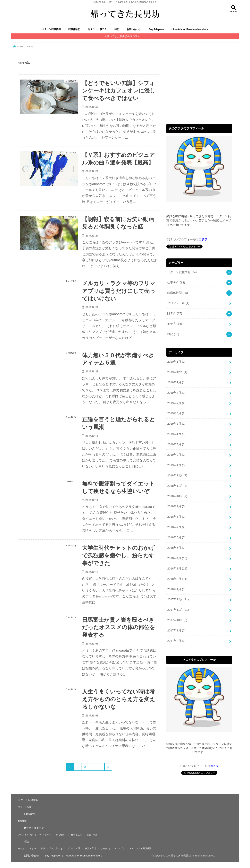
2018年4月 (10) (177, 558)
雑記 (117, 29)
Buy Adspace (156, 29)
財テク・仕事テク (97, 29)
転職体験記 (74, 29)
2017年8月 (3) (176, 641)
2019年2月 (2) (176, 455)
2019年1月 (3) (176, 465)
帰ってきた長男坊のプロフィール (126, 36)
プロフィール (178, 303)
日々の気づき (56, 848)
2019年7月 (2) (176, 403)
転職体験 (22, 820)
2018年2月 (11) (177, 579)
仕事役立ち (76, 834)
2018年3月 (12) (177, 568)
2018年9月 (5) (176, 506)
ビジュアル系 (74, 848)
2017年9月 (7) (176, 630)
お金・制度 (92, 834)
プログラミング (25, 834)
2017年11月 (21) (178, 610)
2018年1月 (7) (176, 589)
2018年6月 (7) (176, 537)
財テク (175, 313)
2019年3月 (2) (176, 444)
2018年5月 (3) (176, 548)
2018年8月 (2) (176, 517)
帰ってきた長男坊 (181, 855)
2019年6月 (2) (176, 413)
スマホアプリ (118, 848)
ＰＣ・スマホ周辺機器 (140, 848)
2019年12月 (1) (177, 372)
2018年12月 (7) (177, 475)
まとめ (33, 848)
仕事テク (176, 282)
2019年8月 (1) (176, 393)
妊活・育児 (91, 848)
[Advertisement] (199, 88)
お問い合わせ (134, 29)
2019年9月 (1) (176, 382)
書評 (43, 848)
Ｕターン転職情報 (51, 29)
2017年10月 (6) (177, 620)
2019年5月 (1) (176, 424)
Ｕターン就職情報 (182, 272)
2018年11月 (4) (177, 486)
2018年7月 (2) (176, 527)
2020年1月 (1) (176, 361)
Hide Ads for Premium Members (190, 29)
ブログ (104, 848)
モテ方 (175, 324)
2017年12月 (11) (178, 599)
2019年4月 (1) (176, 434)
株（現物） (61, 834)
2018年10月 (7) (177, 496)
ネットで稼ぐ (44, 834)
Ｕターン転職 (24, 807)
